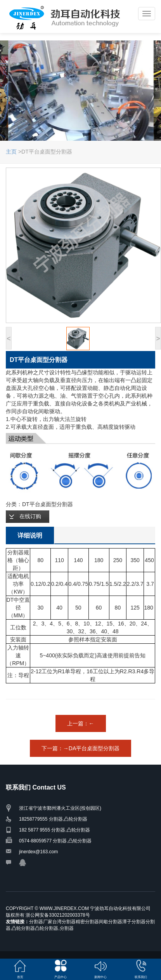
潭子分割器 (134, 922)
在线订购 (30, 516)
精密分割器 (87, 922)
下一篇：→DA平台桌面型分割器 (80, 748)
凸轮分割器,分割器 (54, 928)
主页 (11, 152)
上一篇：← (81, 723)
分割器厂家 (41, 922)
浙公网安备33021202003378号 (58, 915)
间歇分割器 (111, 922)
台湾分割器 (64, 922)
